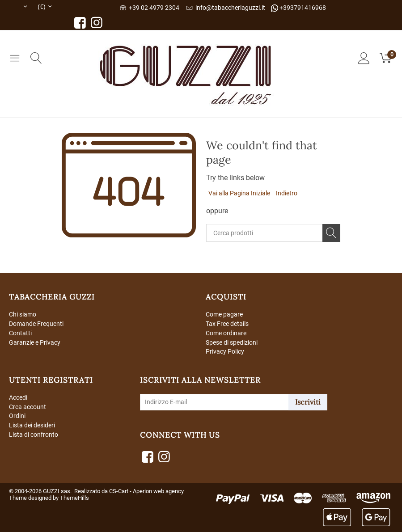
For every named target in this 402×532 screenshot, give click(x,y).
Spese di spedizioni (232, 342)
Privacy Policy (225, 351)
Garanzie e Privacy (35, 342)
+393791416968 (298, 8)
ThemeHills (74, 498)
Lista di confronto (34, 435)
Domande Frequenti (36, 324)
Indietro (287, 193)
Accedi (18, 397)
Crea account (28, 407)
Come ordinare (226, 333)
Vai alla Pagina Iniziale (239, 193)
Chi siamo (23, 314)
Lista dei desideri (32, 426)
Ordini (17, 416)
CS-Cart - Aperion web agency (146, 491)
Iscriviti (308, 402)
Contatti (20, 333)
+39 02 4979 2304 (150, 8)
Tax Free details (227, 324)
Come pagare (224, 314)
